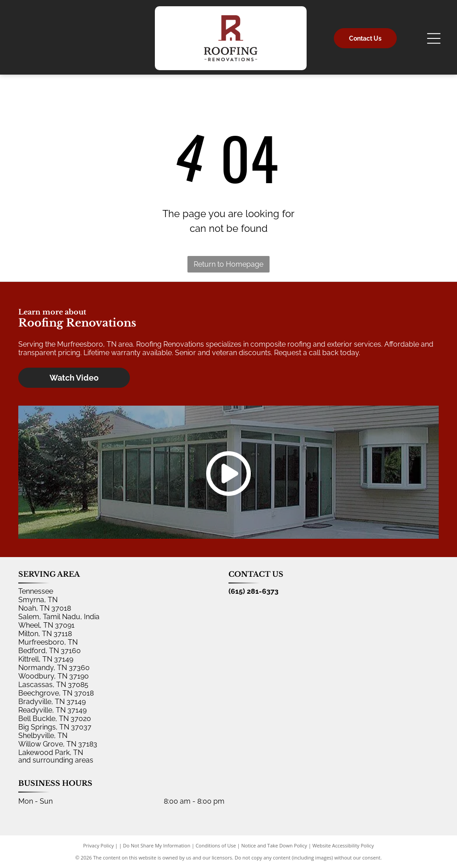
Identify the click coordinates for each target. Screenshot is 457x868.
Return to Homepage (228, 264)
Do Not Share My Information (157, 845)
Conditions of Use (216, 845)
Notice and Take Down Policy (274, 845)
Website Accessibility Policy (343, 845)
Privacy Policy (98, 845)
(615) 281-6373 (253, 591)
